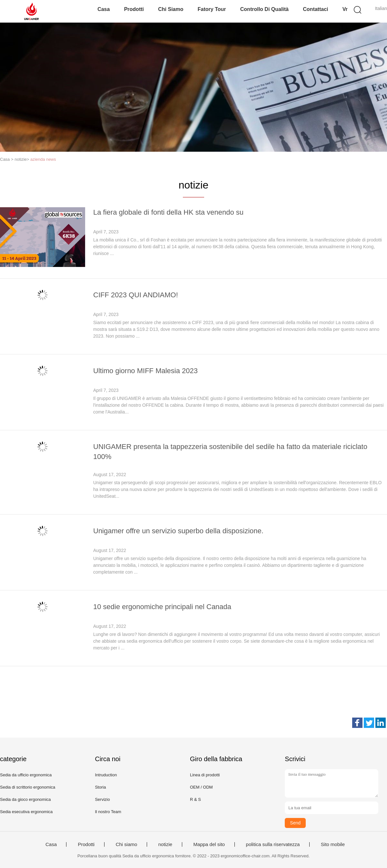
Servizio (102, 799)
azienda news (43, 159)
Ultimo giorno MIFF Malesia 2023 (145, 371)
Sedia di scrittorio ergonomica (28, 787)
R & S (195, 799)
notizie (165, 844)
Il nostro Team (108, 812)
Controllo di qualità (264, 9)
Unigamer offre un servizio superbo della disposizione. (178, 531)
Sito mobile (333, 844)
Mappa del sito (209, 844)
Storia (100, 787)
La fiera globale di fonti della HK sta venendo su (168, 212)
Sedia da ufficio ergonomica (26, 775)
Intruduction (106, 775)
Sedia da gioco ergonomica (25, 799)
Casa (104, 9)
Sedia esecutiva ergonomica (26, 812)
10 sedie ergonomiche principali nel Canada (162, 607)
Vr (345, 9)
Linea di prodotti (205, 775)
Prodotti (134, 9)
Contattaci (315, 9)
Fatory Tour (212, 9)
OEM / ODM (201, 787)
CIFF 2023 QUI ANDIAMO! (136, 295)
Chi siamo (171, 9)
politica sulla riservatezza (273, 844)
